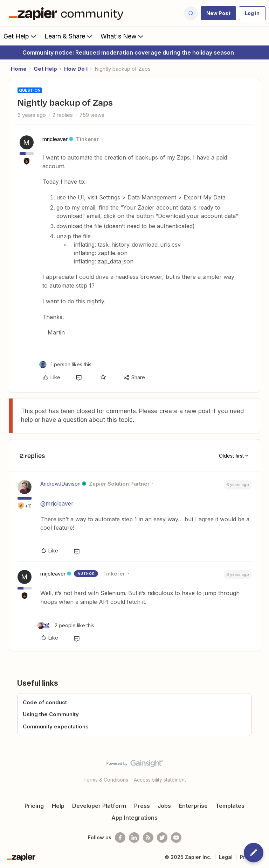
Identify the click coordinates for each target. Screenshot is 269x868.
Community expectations (56, 726)
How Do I (76, 69)
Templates (230, 806)
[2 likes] (66, 625)
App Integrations (134, 818)
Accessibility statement (160, 780)
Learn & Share (69, 36)
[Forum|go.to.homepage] (68, 13)
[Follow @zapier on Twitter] (162, 838)
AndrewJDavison (60, 484)
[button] (218, 13)
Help (58, 806)
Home (19, 69)
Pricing (34, 806)
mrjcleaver (55, 139)
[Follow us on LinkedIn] (134, 838)
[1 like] (65, 364)
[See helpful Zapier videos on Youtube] (176, 838)
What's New (123, 36)
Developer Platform (99, 806)
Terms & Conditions (106, 780)
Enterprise (193, 806)
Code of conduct (45, 702)
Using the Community (51, 714)
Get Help (20, 36)
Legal (226, 857)
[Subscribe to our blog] (148, 838)
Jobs (164, 806)
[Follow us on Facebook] (120, 838)
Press (142, 806)
